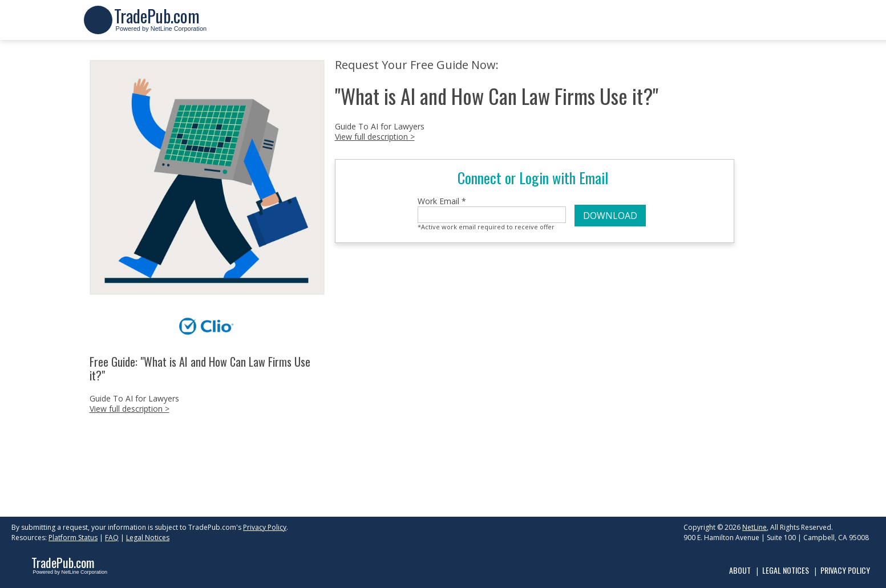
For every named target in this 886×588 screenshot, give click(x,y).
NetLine (754, 527)
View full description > (130, 409)
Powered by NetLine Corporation (161, 25)
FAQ (112, 538)
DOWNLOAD (610, 216)
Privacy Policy (265, 527)
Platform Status (73, 538)
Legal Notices (148, 538)
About (740, 570)
